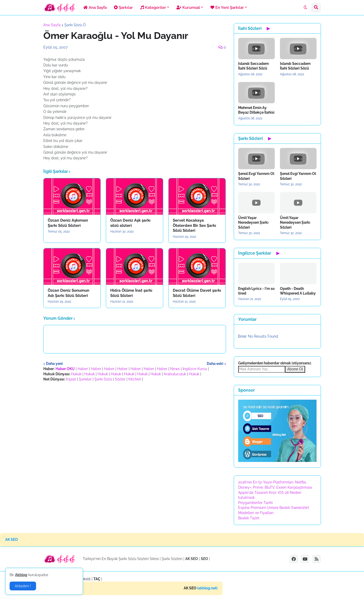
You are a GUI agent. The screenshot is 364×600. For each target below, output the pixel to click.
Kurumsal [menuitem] (188, 8)
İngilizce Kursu (195, 369)
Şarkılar (85, 379)
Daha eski (215, 364)
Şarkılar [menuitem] (123, 8)
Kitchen (135, 379)
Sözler (120, 379)
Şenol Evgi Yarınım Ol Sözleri (256, 176)
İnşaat (71, 379)
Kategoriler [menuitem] (153, 8)
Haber (83, 369)
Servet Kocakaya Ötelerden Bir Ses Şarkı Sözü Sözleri (194, 225)
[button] (305, 8)
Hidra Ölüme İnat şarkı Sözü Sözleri (131, 293)
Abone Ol (295, 369)
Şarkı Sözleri (172, 559)
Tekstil (85, 579)
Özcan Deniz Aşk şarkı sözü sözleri (130, 223)
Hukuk (76, 374)
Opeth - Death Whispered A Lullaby (298, 291)
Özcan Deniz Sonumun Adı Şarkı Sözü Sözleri (68, 293)
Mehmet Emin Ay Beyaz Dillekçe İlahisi (256, 110)
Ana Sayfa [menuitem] (95, 8)
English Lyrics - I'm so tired (256, 291)
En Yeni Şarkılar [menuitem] (227, 8)
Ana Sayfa (52, 25)
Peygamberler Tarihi (255, 503)
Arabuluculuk (175, 374)
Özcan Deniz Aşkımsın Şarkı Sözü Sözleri (68, 223)
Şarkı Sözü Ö (75, 25)
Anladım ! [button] (23, 586)
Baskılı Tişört (249, 518)
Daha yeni (54, 364)
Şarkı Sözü (103, 379)
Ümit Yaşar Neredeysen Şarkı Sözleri (253, 222)
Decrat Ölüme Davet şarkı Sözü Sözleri (197, 293)
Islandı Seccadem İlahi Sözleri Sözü (253, 66)
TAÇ (97, 579)
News (175, 369)
